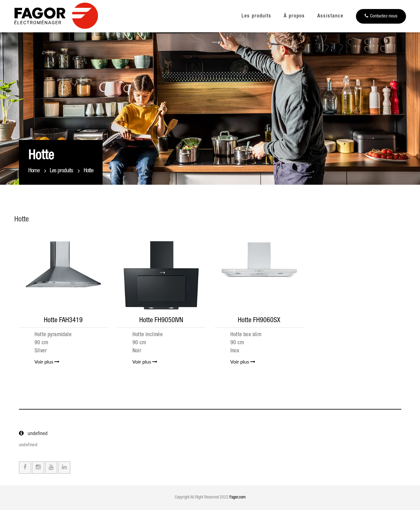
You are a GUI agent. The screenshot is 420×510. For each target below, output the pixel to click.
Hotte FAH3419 (63, 321)
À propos (294, 16)
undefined (28, 445)
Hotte (88, 171)
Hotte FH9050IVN (161, 321)
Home (34, 171)
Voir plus (47, 362)
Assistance (330, 16)
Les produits (256, 16)
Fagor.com (238, 498)
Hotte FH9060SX (259, 321)
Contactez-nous (381, 16)
